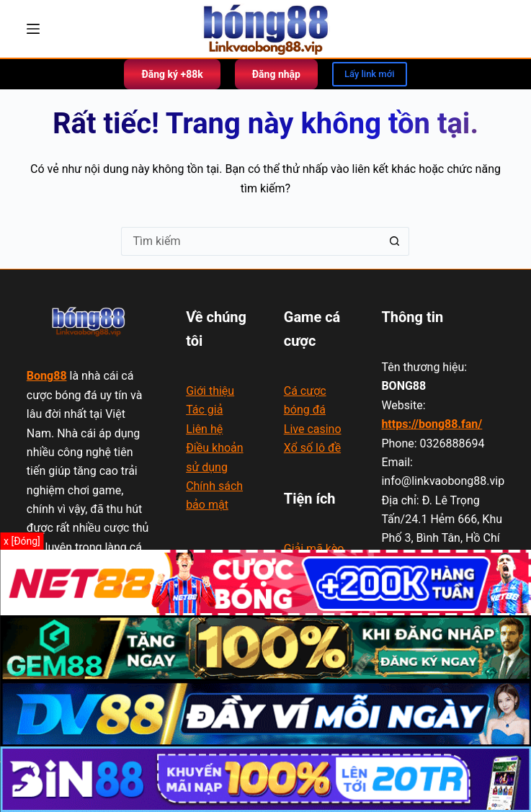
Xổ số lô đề (312, 448)
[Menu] (33, 29)
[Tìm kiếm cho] (251, 241)
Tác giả (204, 410)
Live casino (313, 429)
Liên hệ (204, 429)
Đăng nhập (276, 74)
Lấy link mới (370, 74)
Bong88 (47, 376)
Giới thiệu (210, 391)
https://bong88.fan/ (432, 424)
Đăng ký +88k (172, 74)
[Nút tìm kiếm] (395, 241)
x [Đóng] (22, 541)
